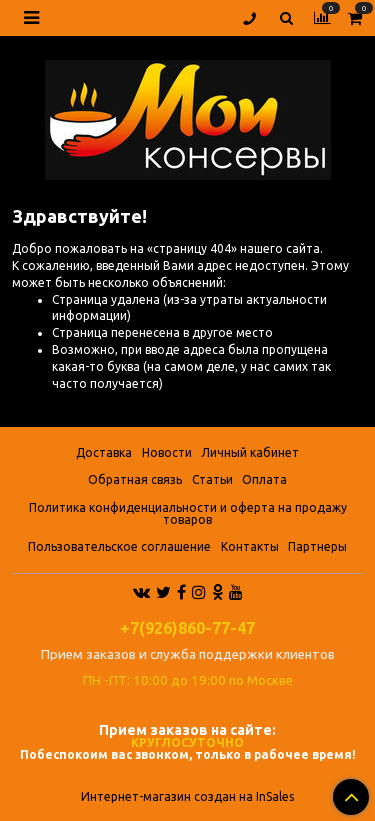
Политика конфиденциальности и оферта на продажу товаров (188, 513)
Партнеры (317, 546)
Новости (167, 452)
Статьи (212, 479)
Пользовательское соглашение (119, 546)
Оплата (264, 479)
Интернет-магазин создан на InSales (187, 797)
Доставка (104, 452)
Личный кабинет (250, 452)
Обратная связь (135, 479)
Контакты (250, 546)
